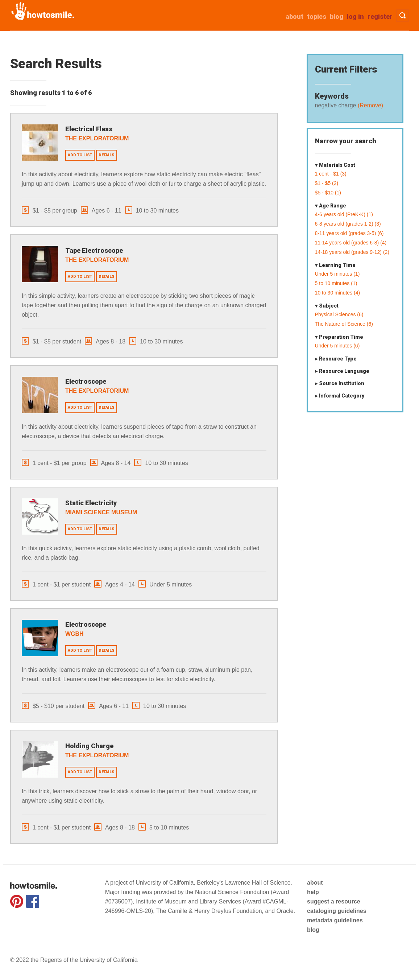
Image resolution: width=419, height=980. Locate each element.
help (313, 892)
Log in (355, 17)
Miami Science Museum (101, 512)
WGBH (74, 634)
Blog (337, 17)
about (294, 17)
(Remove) (370, 105)
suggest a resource (334, 901)
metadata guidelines (335, 920)
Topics (317, 17)
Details (107, 155)
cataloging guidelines (337, 911)
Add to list (80, 155)
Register (380, 17)
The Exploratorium (97, 138)
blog (313, 930)
